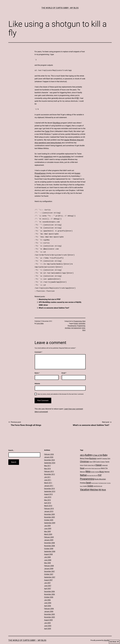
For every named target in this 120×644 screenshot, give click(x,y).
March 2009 (48, 529)
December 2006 (49, 587)
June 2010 (48, 492)
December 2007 (49, 567)
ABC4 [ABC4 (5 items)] (82, 450)
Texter (47, 131)
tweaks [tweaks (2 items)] (85, 481)
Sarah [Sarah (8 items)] (88, 478)
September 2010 (50, 487)
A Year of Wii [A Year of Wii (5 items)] (97, 450)
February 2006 (49, 604)
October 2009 (49, 515)
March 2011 (48, 478)
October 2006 (49, 592)
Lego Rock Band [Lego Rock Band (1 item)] (88, 464)
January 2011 (49, 481)
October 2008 (49, 544)
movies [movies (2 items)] (93, 467)
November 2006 (49, 589)
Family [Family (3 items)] (107, 457)
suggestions (48, 157)
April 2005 (48, 624)
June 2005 (48, 621)
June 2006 (48, 598)
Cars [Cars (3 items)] (109, 454)
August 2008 (48, 549)
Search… (11, 445)
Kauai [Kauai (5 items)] (82, 463)
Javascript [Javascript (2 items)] (105, 460)
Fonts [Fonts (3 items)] (86, 460)
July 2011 (47, 472)
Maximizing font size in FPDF (50, 294)
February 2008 (49, 561)
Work (84, 316)
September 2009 (50, 518)
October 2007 (49, 569)
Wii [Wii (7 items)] (100, 485)
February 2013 (49, 467)
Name (37, 368)
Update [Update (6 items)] (90, 481)
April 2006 (48, 601)
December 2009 (49, 509)
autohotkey (82, 319)
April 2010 (48, 498)
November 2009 (49, 512)
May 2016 (47, 464)
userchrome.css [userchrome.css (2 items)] (98, 481)
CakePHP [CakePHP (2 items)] (99, 454)
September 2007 (50, 572)
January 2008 (49, 564)
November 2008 (49, 541)
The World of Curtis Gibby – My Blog (27, 635)
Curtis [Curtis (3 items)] (98, 457)
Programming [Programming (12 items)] (87, 474)
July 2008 (47, 552)
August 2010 (48, 489)
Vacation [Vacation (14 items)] (85, 485)
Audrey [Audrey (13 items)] (88, 450)
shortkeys (68, 323)
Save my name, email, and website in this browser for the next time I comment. (61, 389)
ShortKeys (57, 123)
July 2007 (47, 578)
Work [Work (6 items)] (104, 485)
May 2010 (47, 495)
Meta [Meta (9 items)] (88, 467)
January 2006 (49, 607)
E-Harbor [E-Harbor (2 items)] (103, 457)
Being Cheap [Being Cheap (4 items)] (84, 454)
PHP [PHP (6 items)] (100, 470)
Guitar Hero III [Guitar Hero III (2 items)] (91, 460)
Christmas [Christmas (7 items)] (84, 457)
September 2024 (50, 458)
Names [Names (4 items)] (107, 467)
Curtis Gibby (40, 319)
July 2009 (47, 521)
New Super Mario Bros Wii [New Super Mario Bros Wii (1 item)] (92, 471)
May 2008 (47, 558)
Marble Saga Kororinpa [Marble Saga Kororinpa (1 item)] (96, 464)
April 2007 (48, 584)
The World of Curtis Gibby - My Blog (60, 8)
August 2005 (48, 615)
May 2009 (47, 527)
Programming (78, 316)
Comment (38, 347)
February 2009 (49, 532)
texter (83, 323)
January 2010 (49, 507)
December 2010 (49, 484)
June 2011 (48, 475)
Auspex (77, 173)
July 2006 (47, 595)
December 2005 (49, 609)
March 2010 (48, 501)
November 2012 (49, 469)
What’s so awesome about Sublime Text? (54, 303)
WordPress (108, 635)
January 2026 (49, 452)
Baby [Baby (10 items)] (105, 450)
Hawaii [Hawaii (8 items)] (99, 460)
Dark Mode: (114, 642)
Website (37, 379)
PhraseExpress (40, 173)
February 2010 (49, 504)
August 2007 (48, 575)
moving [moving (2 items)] (97, 467)
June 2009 (48, 524)
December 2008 (49, 538)
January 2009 (49, 535)
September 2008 (50, 547)
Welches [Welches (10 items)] (94, 485)
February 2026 (49, 449)
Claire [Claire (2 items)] (91, 457)
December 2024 (49, 455)
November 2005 (49, 612)
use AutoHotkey (65, 157)
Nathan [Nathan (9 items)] (83, 470)
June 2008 (48, 555)
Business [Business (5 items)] (93, 453)
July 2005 (47, 618)
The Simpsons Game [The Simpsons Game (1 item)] (102, 478)
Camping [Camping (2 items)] (105, 454)
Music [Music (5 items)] (102, 467)
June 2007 (48, 581)
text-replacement (76, 323)
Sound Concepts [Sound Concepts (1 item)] (95, 478)
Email (64, 368)
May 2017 (47, 461)
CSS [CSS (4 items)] (94, 457)
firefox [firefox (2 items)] (82, 460)
